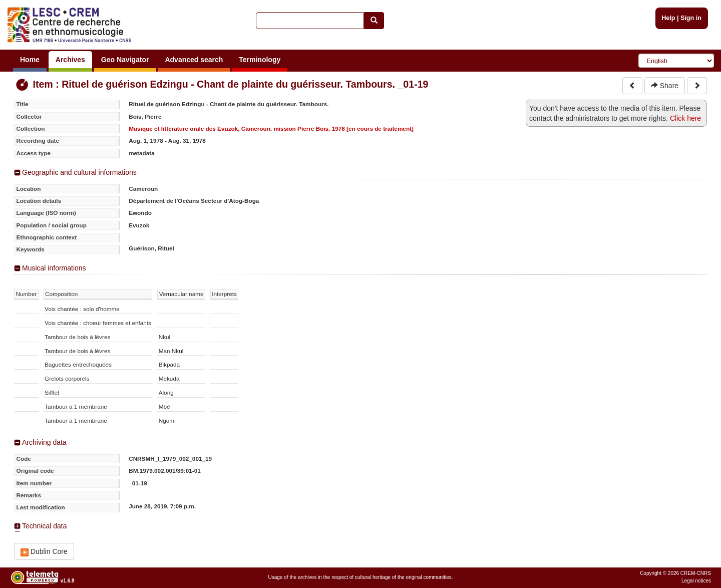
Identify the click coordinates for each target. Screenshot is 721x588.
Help (668, 18)
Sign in (691, 18)
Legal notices (696, 581)
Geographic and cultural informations (79, 172)
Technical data (45, 526)
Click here (685, 118)
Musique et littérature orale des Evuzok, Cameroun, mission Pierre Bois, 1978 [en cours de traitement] (271, 128)
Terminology (260, 60)
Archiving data (44, 442)
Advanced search (194, 60)
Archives (70, 60)
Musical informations (54, 268)
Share (665, 86)
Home (30, 60)
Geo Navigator (125, 60)
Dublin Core (44, 552)
